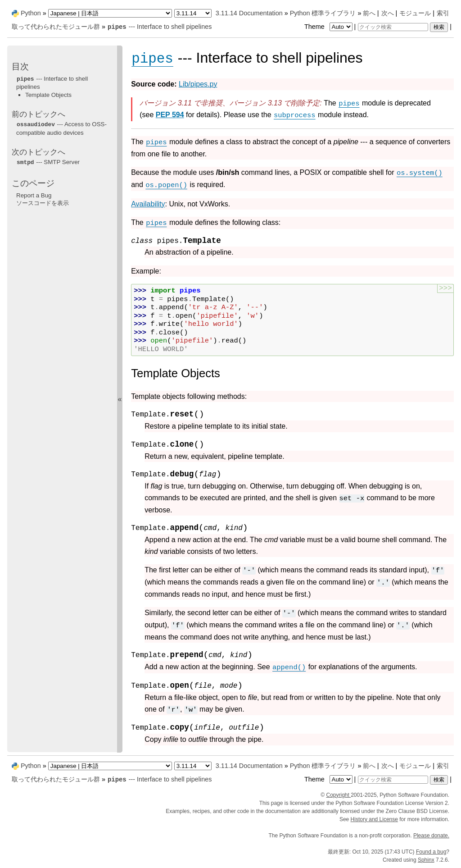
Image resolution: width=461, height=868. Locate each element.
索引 (443, 13)
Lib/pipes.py (198, 84)
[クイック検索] (393, 27)
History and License (374, 819)
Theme (329, 27)
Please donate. (431, 836)
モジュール (415, 13)
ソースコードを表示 (43, 203)
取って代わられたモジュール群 (56, 27)
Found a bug (431, 852)
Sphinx (426, 860)
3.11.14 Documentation (249, 13)
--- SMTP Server (48, 162)
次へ (388, 13)
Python (31, 13)
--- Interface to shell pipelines (159, 27)
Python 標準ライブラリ (323, 13)
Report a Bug (34, 195)
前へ (369, 13)
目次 (20, 66)
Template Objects (48, 95)
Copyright (338, 795)
